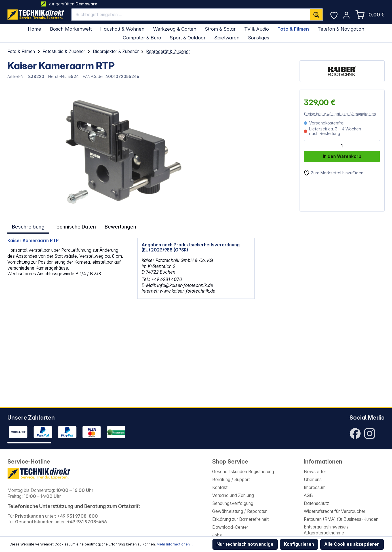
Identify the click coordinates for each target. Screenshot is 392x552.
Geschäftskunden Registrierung (243, 472)
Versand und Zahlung (233, 495)
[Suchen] (316, 15)
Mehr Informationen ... (175, 544)
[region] (108, 151)
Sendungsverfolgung (233, 503)
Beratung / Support (231, 480)
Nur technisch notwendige (245, 544)
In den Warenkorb (342, 156)
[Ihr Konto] (346, 15)
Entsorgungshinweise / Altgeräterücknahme (326, 530)
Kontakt (220, 488)
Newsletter (315, 472)
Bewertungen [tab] (118, 226)
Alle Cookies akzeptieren (352, 544)
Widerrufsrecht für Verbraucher (335, 511)
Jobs (217, 535)
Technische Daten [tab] (73, 226)
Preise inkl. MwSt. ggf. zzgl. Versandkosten (340, 114)
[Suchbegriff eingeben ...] (191, 15)
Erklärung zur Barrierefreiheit (240, 519)
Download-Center (230, 527)
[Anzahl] (342, 146)
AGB (308, 495)
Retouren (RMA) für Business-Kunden (341, 519)
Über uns (313, 480)
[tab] (28, 226)
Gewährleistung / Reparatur (239, 511)
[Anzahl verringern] (312, 146)
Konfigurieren (299, 544)
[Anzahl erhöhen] (371, 146)
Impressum (315, 488)
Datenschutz (316, 503)
